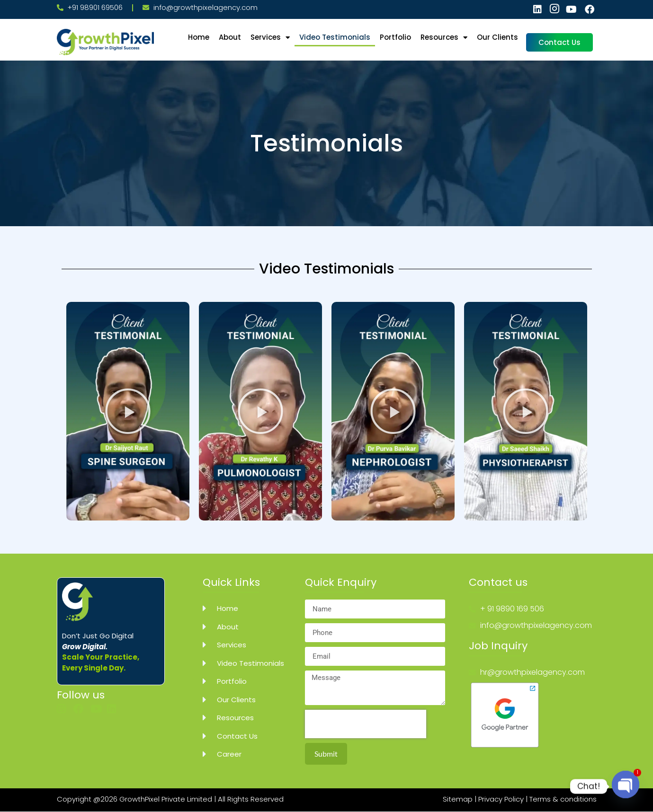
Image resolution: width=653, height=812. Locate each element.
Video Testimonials (335, 37)
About (230, 37)
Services (270, 38)
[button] (128, 411)
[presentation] (366, 724)
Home (199, 37)
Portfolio (395, 37)
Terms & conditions (563, 799)
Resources (444, 38)
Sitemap (458, 799)
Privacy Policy (501, 799)
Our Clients (497, 37)
